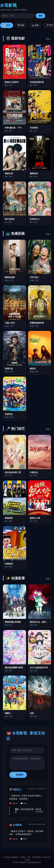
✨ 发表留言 (18, 775)
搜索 (40, 16)
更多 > (49, 39)
